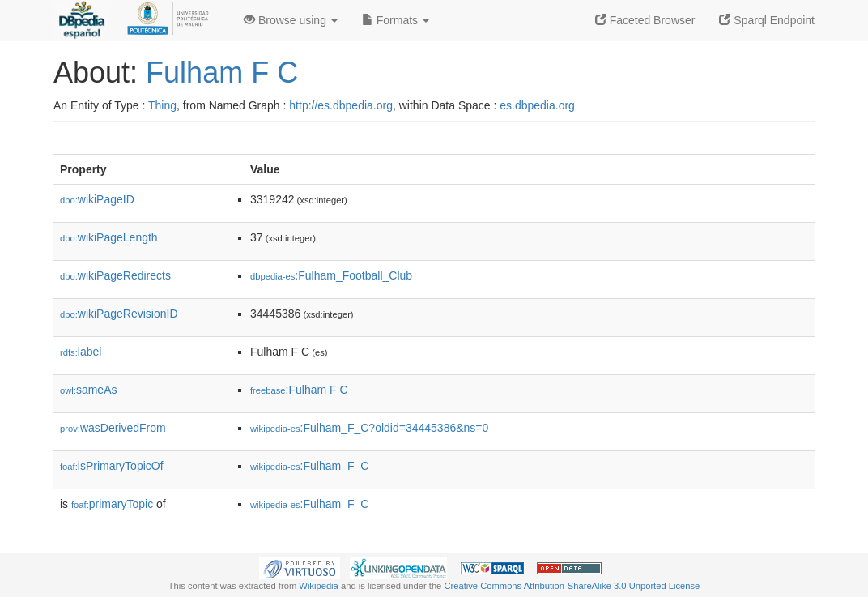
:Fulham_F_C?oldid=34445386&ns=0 (369, 428)
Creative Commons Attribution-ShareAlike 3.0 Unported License (572, 586)
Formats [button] (396, 20)
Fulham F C (222, 73)
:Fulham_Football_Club (331, 275)
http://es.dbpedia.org (341, 105)
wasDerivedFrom (113, 428)
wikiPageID (97, 199)
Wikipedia (319, 586)
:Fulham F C (299, 390)
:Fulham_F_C (309, 466)
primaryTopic (112, 504)
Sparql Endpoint (767, 20)
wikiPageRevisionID (119, 314)
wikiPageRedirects (115, 275)
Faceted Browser (645, 20)
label (81, 352)
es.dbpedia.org (537, 105)
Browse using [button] (291, 20)
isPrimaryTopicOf (112, 466)
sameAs (88, 390)
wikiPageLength (109, 237)
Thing (162, 105)
